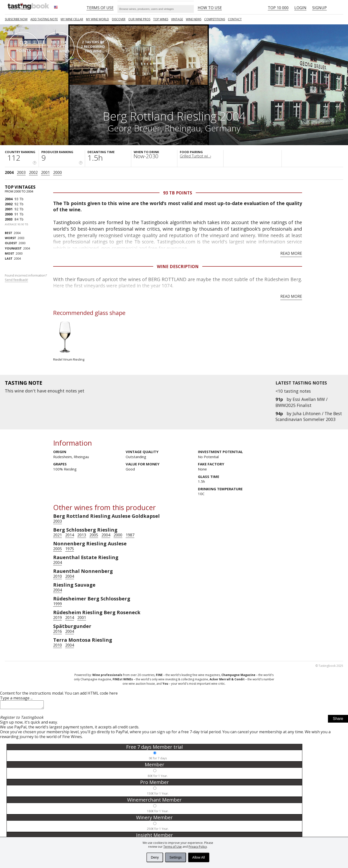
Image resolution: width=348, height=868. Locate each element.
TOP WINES (161, 19)
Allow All (199, 857)
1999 (58, 604)
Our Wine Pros (139, 19)
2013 (82, 535)
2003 (21, 172)
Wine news (194, 19)
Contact (235, 19)
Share (338, 720)
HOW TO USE (210, 8)
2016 (58, 631)
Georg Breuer (134, 128)
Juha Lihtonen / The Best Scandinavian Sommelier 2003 (309, 416)
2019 (58, 618)
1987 (130, 535)
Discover (119, 19)
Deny (155, 857)
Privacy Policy (198, 847)
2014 (70, 535)
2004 (9, 172)
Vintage (177, 19)
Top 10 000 (278, 8)
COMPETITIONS (215, 19)
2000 (58, 172)
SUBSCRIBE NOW (16, 19)
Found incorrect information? (26, 278)
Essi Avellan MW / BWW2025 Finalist (301, 402)
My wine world (98, 19)
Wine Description (178, 266)
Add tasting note (44, 19)
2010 (58, 576)
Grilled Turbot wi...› (195, 156)
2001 (45, 172)
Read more (291, 253)
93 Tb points (178, 193)
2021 (58, 535)
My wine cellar (72, 19)
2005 (94, 535)
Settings (176, 857)
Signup (319, 8)
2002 (33, 172)
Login (300, 8)
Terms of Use (173, 847)
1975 (70, 549)
